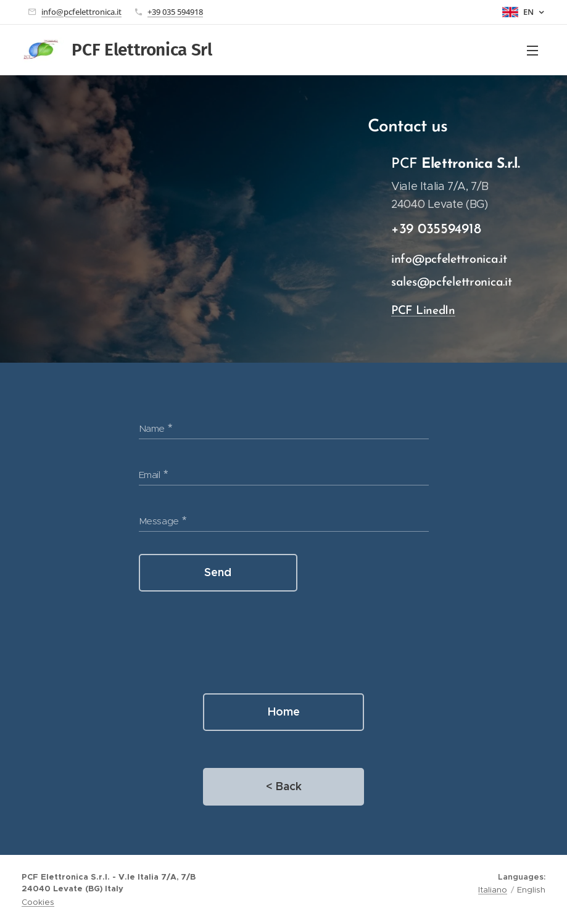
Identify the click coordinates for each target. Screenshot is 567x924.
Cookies (38, 902)
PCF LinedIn (423, 311)
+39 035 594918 (175, 12)
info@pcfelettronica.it (81, 12)
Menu (532, 51)
